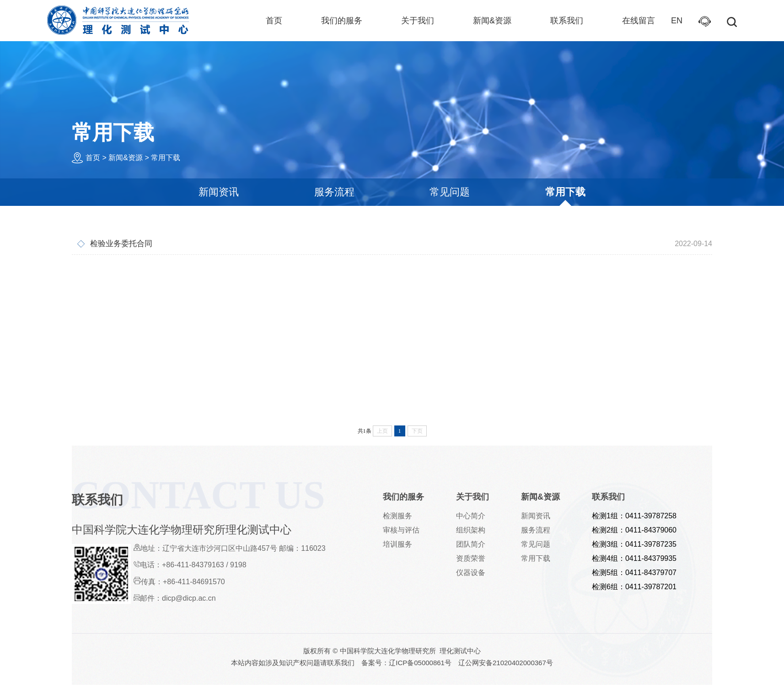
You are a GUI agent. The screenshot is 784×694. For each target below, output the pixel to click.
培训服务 (397, 544)
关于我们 (418, 21)
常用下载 (166, 158)
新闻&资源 (492, 21)
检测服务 (397, 516)
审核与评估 (401, 530)
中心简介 (471, 516)
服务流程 (334, 192)
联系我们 (567, 21)
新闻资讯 (219, 192)
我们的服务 (342, 21)
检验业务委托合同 (382, 244)
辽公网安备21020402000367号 (506, 663)
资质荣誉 (471, 558)
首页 (274, 21)
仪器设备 (471, 573)
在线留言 (639, 21)
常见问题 (450, 192)
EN (677, 21)
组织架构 (471, 530)
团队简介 (471, 544)
